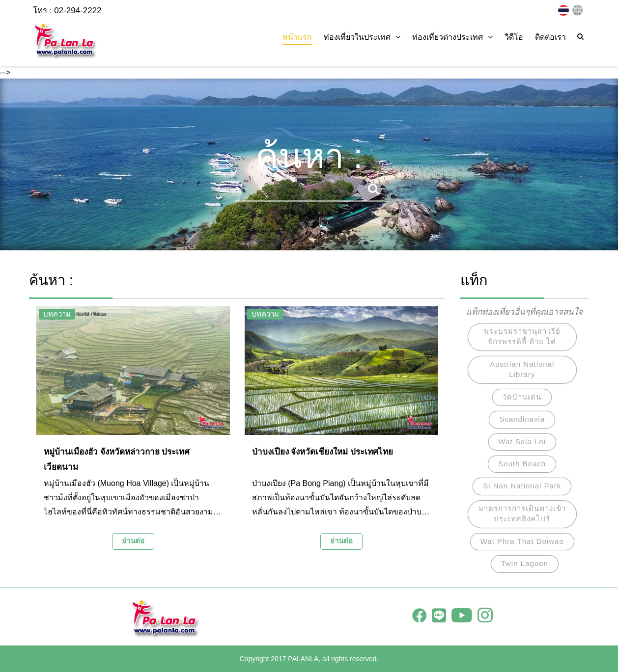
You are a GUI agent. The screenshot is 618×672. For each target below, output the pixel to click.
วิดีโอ (514, 37)
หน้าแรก (297, 37)
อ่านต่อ (133, 541)
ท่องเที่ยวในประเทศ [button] (362, 37)
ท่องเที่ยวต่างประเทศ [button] (452, 37)
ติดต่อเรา (550, 37)
